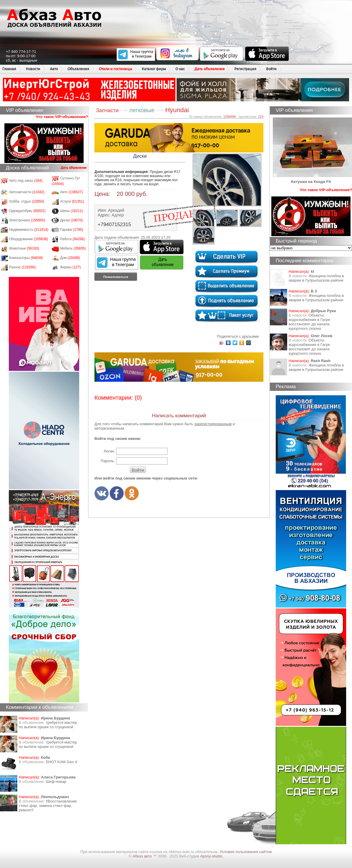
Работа (72, 239)
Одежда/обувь (27, 211)
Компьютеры (26, 258)
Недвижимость (29, 230)
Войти (271, 69)
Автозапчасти (27, 192)
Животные (24, 248)
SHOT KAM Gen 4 (61, 762)
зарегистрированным (213, 424)
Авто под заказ (26, 181)
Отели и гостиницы (115, 69)
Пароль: (108, 461)
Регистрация (245, 69)
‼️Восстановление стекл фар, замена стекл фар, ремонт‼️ (48, 806)
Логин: (109, 451)
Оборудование (29, 239)
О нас (180, 69)
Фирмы (71, 267)
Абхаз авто (143, 856)
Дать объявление (210, 69)
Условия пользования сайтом (246, 852)
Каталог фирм (154, 69)
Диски (72, 220)
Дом (70, 258)
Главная (9, 69)
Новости (33, 69)
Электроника (27, 220)
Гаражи (72, 230)
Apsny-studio (211, 856)
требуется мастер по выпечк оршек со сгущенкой (48, 725)
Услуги (72, 201)
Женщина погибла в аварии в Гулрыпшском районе (316, 278)
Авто (54, 69)
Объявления (78, 69)
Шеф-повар (56, 782)
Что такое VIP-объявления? (62, 117)
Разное (22, 267)
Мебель (73, 248)
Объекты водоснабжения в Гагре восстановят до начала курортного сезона (309, 322)
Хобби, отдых (27, 201)
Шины (72, 211)
